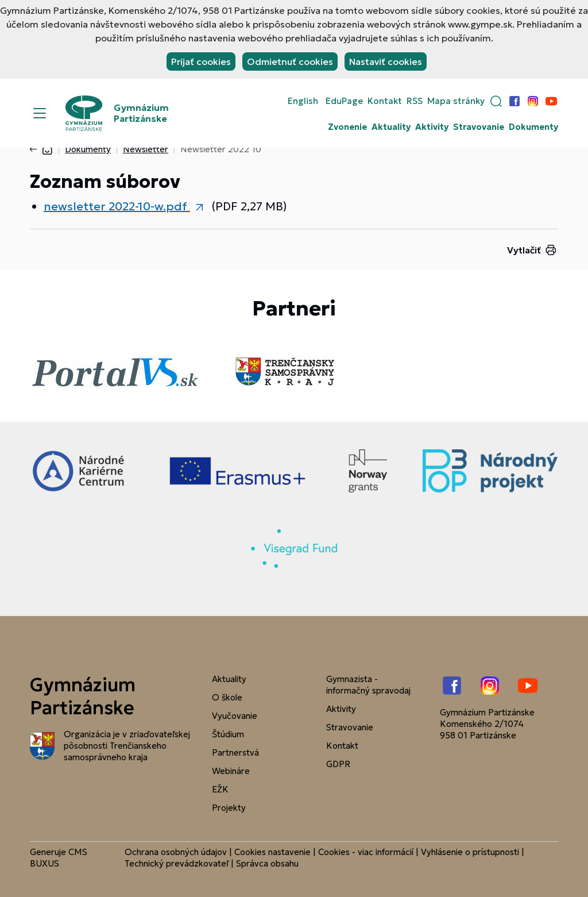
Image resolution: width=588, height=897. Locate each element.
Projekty (229, 808)
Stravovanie (479, 127)
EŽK (220, 789)
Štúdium (228, 734)
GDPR (338, 764)
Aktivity (432, 127)
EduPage (344, 101)
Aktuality (391, 127)
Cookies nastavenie (272, 852)
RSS (415, 101)
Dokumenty (533, 127)
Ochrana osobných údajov (176, 852)
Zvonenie (347, 127)
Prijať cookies (201, 61)
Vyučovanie (235, 716)
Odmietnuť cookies (290, 61)
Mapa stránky (456, 101)
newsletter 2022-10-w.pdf (117, 206)
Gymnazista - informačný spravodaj (368, 685)
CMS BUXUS (59, 858)
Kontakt (385, 101)
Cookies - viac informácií (366, 852)
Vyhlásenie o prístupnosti (470, 852)
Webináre (231, 771)
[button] (496, 101)
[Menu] (40, 113)
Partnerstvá (235, 752)
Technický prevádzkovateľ (177, 863)
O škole (227, 697)
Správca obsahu (267, 863)
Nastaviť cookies (386, 61)
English (303, 101)
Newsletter (146, 149)
